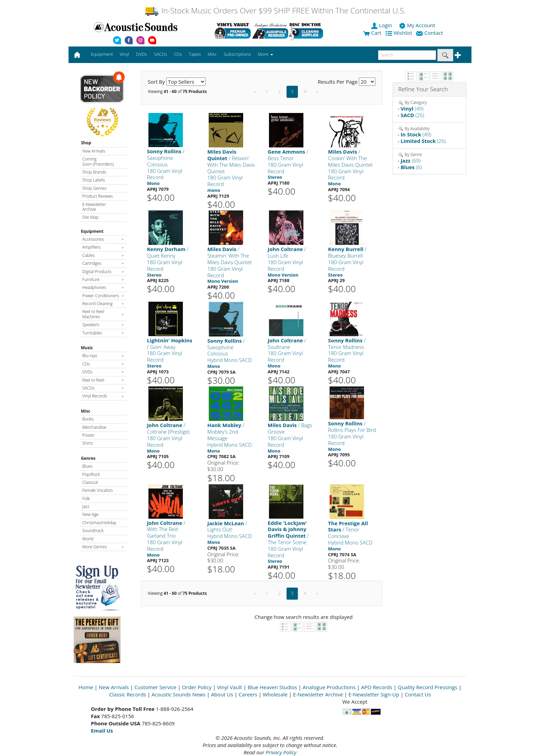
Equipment (92, 231)
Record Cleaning (103, 304)
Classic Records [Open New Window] (128, 694)
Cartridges (103, 263)
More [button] (266, 54)
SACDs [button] (160, 54)
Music (87, 348)
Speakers (103, 325)
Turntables (103, 333)
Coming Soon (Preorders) (98, 161)
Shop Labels (94, 180)
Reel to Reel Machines (103, 314)
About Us (222, 694)
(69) (411, 160)
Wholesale (275, 694)
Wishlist (399, 33)
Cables (103, 255)
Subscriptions (237, 54)
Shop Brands (94, 172)
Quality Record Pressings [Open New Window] (428, 687)
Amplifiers (103, 247)
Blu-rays (103, 356)
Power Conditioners (103, 296)
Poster (88, 435)
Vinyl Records (103, 396)
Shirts (88, 443)
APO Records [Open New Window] (377, 687)
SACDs (103, 388)
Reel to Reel (103, 380)
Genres (88, 458)
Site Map (90, 217)
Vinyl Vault (230, 687)
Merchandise (94, 427)
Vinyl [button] (124, 54)
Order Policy (197, 687)
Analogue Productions (329, 687)
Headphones (103, 287)
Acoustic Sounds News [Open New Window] (179, 694)
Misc (86, 411)
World (88, 539)
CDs (103, 364)
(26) (412, 115)
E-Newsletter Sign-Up (374, 694)
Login (382, 25)
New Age (90, 514)
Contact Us (418, 694)
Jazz (86, 506)
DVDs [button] (142, 54)
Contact (430, 33)
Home (86, 687)
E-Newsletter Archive (94, 207)
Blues (87, 466)
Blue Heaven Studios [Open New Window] (272, 687)
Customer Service (155, 687)
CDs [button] (178, 54)
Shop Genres (94, 188)
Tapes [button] (195, 54)
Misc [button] (212, 54)
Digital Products (103, 272)
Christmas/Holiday (99, 523)
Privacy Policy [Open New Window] (281, 752)
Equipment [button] (102, 54)
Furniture (103, 279)
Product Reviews (98, 196)
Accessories (103, 239)
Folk (86, 499)
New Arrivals (94, 151)
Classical (90, 482)
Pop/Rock (91, 474)
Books (88, 419)
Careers (248, 694)
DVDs (103, 372)
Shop (86, 143)
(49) (412, 108)
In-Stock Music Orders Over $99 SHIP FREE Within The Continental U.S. (275, 11)
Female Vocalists (98, 490)
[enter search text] (407, 55)
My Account (418, 25)
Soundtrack (93, 531)
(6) (411, 167)
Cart (372, 33)
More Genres (103, 547)
